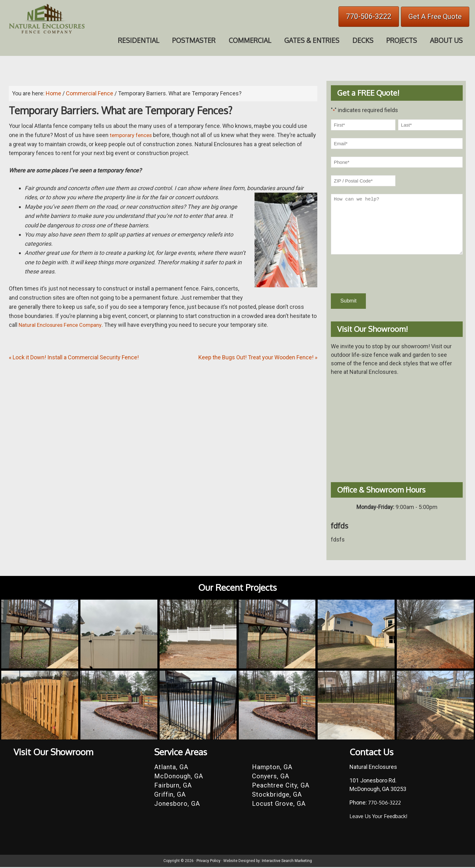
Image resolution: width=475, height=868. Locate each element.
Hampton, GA (272, 768)
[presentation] (379, 274)
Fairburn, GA (173, 786)
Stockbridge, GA (277, 795)
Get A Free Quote (435, 17)
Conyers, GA (271, 777)
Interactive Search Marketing (287, 862)
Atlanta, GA (171, 768)
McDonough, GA (179, 777)
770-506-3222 (369, 17)
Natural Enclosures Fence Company (63, 325)
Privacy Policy (208, 862)
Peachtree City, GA (281, 786)
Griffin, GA (170, 795)
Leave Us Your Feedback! (381, 817)
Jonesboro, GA (177, 805)
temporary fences (132, 135)
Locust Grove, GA (279, 805)
